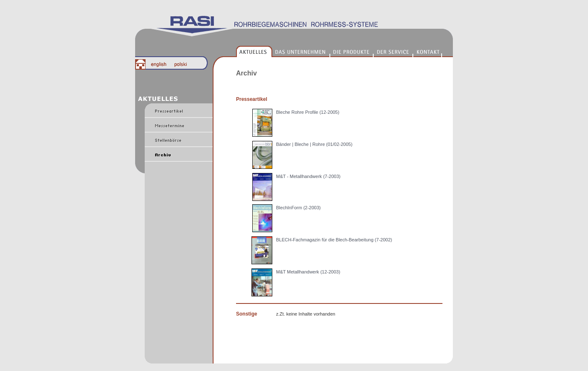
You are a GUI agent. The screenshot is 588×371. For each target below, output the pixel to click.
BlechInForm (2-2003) (298, 208)
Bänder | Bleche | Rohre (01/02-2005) (314, 144)
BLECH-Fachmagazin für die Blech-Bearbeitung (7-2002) (334, 240)
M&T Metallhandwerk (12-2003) (308, 272)
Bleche (284, 112)
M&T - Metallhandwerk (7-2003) (308, 176)
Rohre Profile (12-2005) (315, 112)
